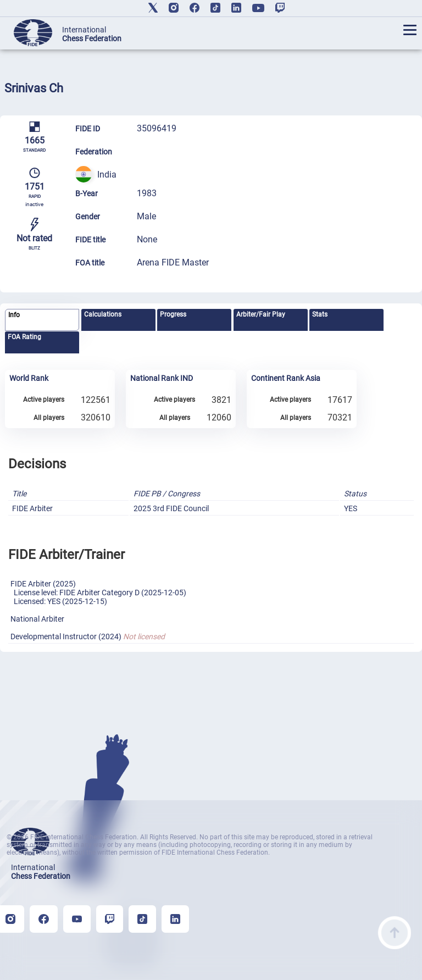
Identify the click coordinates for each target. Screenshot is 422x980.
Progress (173, 314)
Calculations (103, 314)
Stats (320, 314)
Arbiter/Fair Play (261, 314)
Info (14, 315)
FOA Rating (24, 337)
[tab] (42, 320)
